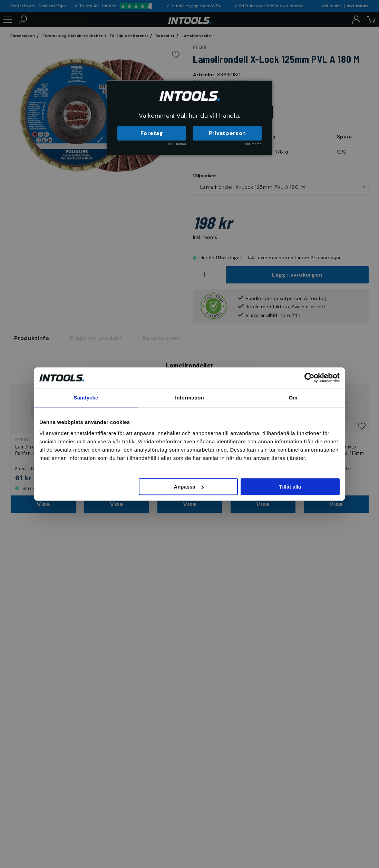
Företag (152, 133)
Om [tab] (293, 398)
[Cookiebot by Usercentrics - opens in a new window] (309, 378)
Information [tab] (189, 398)
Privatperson (227, 133)
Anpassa (189, 487)
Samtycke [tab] (86, 398)
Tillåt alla (290, 487)
